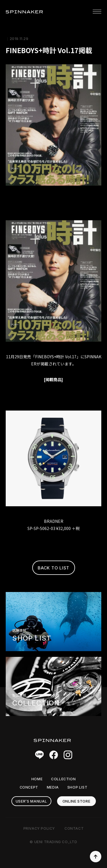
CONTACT (74, 828)
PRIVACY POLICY (39, 828)
